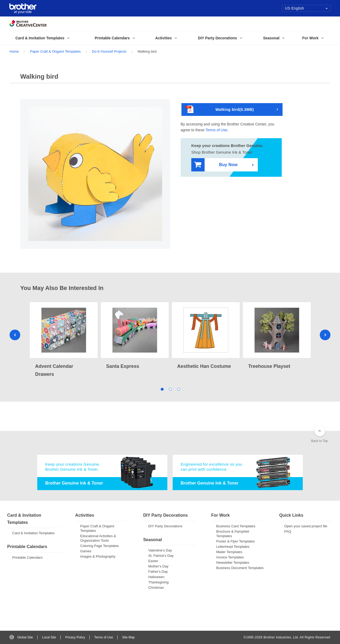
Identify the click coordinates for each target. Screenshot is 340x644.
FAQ (288, 531)
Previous (15, 335)
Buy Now (216, 165)
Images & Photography (98, 556)
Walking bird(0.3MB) (220, 110)
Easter (153, 561)
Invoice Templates (230, 557)
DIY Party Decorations (165, 526)
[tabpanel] (64, 340)
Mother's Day (158, 566)
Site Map (128, 637)
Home (14, 51)
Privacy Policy (75, 637)
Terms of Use (216, 130)
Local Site (49, 637)
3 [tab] (178, 389)
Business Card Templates (236, 526)
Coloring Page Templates (100, 546)
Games (86, 551)
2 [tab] (170, 389)
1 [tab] (162, 389)
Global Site (21, 637)
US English (306, 8)
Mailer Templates (229, 552)
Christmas (156, 588)
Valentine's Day (160, 550)
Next (325, 335)
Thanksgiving (158, 582)
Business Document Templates (240, 568)
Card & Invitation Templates (33, 533)
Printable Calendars (27, 557)
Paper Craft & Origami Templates (55, 51)
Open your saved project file (306, 526)
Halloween (156, 577)
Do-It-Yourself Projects (109, 51)
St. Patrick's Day (161, 556)
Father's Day (158, 572)
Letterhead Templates (233, 547)
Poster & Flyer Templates (236, 541)
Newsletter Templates (233, 563)
